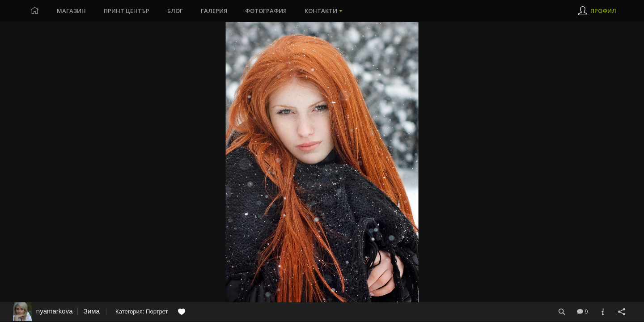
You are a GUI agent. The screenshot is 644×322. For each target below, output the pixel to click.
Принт (127, 11)
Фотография (266, 11)
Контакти (321, 11)
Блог (175, 11)
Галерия (214, 11)
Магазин (71, 11)
